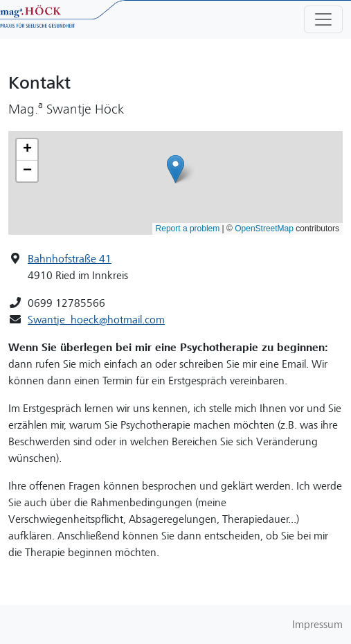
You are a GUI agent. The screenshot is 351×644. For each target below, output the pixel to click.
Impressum (317, 625)
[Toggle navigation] (323, 19)
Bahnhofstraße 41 (70, 259)
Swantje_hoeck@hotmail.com (96, 320)
